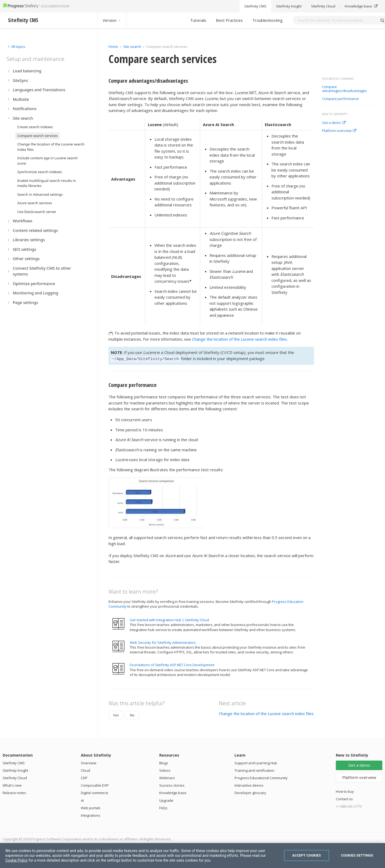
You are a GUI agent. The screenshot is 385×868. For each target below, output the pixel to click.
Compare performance (340, 99)
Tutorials (198, 20)
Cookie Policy (16, 860)
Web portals (91, 807)
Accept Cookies (307, 855)
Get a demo (334, 123)
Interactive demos (249, 784)
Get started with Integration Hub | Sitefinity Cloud (169, 619)
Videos (165, 770)
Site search (132, 47)
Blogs (164, 762)
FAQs (163, 807)
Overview (89, 762)
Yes (116, 714)
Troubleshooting (267, 20)
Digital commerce (95, 792)
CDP (84, 777)
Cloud (85, 770)
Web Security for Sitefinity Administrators (163, 642)
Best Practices (229, 20)
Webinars (167, 777)
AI (82, 800)
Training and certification (254, 770)
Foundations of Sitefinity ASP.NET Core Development (172, 664)
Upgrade (166, 800)
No (132, 714)
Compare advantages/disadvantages (344, 89)
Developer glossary (250, 792)
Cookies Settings (357, 855)
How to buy (345, 791)
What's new (12, 784)
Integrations (91, 815)
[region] (192, 856)
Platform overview (339, 131)
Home (113, 47)
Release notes (14, 792)
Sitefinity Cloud (15, 777)
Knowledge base (173, 792)
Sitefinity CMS (14, 762)
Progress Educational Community (261, 777)
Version (112, 20)
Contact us (344, 798)
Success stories (172, 784)
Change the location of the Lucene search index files (239, 339)
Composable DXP (95, 784)
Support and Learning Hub (256, 762)
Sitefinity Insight (15, 770)
